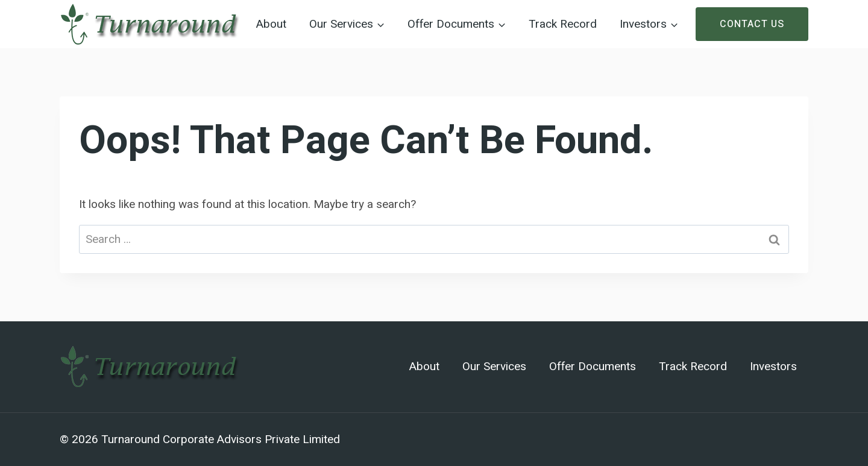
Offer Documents (593, 367)
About (271, 24)
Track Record (563, 24)
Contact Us (752, 24)
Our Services (494, 367)
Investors (773, 367)
